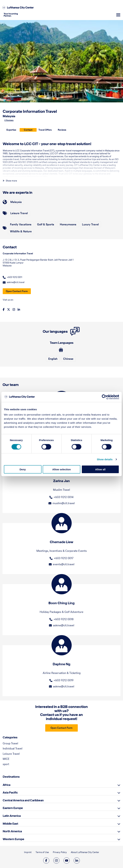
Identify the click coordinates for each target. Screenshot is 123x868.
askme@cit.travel (16, 282)
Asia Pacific (10, 792)
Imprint (28, 852)
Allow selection (61, 469)
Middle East (10, 824)
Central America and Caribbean (23, 800)
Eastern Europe (13, 808)
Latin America (12, 816)
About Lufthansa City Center (85, 852)
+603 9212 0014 (64, 497)
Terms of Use (42, 852)
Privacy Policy (60, 852)
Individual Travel (13, 748)
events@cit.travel (64, 564)
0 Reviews (9, 120)
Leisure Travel (11, 754)
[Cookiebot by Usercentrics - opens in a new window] (104, 397)
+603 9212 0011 (14, 277)
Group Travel (10, 743)
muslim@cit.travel (64, 503)
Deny (23, 469)
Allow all (100, 469)
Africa (7, 785)
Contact (28, 130)
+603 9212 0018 (64, 619)
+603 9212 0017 (64, 558)
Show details (105, 459)
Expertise (11, 130)
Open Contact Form (17, 291)
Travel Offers (45, 130)
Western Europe (13, 839)
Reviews (62, 130)
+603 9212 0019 (64, 680)
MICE (6, 759)
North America (12, 831)
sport (6, 764)
